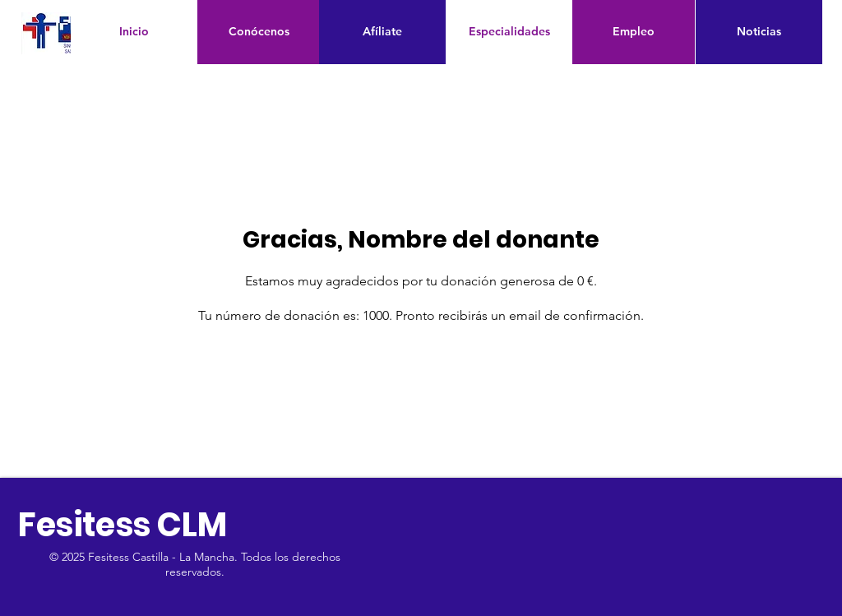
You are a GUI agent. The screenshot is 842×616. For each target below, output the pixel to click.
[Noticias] (759, 32)
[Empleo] (634, 32)
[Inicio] (134, 32)
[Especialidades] (509, 32)
